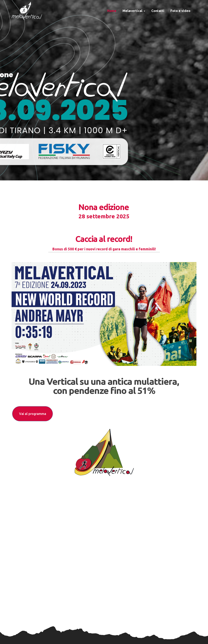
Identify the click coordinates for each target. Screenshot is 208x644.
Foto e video (180, 11)
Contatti (158, 11)
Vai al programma (33, 414)
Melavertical (134, 11)
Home (112, 11)
